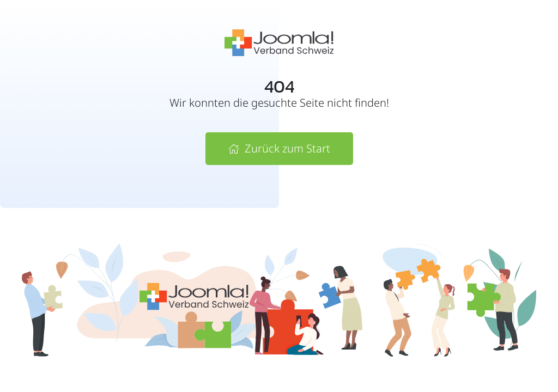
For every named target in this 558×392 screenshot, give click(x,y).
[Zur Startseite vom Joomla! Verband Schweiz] (279, 42)
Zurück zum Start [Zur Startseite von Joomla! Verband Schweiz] (279, 148)
